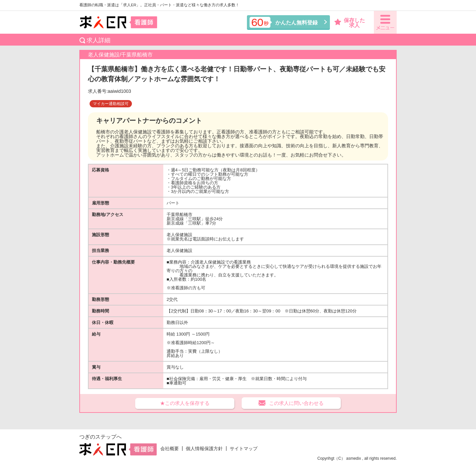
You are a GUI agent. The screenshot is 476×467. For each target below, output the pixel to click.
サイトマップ (244, 449)
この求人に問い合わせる (296, 403)
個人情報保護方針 (204, 449)
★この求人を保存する (185, 403)
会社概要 (170, 449)
